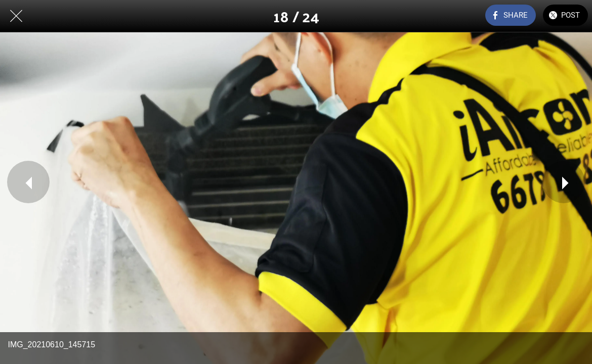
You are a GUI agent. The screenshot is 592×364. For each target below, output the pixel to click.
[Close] (16, 16)
